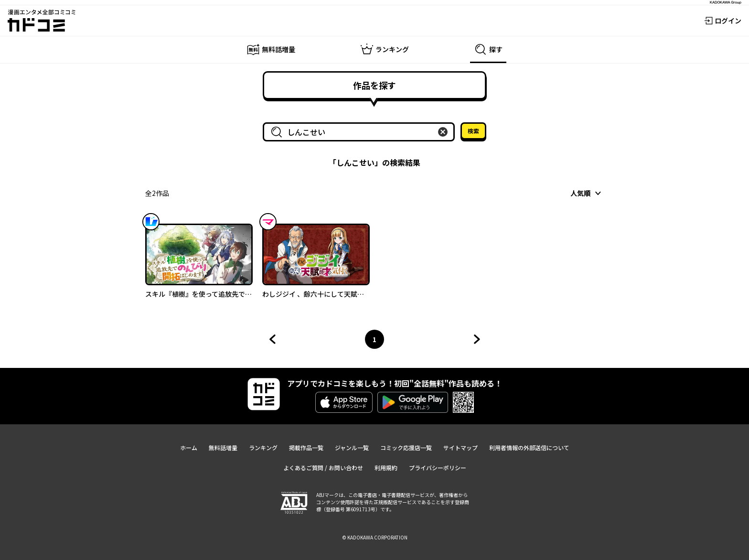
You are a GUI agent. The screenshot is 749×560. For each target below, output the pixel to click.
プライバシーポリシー (438, 468)
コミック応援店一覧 (406, 447)
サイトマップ (460, 447)
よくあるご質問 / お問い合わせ (323, 468)
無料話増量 (223, 447)
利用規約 (386, 468)
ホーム (189, 447)
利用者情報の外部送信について (529, 447)
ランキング (263, 447)
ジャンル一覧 (352, 447)
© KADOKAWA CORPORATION (375, 537)
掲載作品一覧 (306, 447)
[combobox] (361, 132)
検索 (473, 131)
